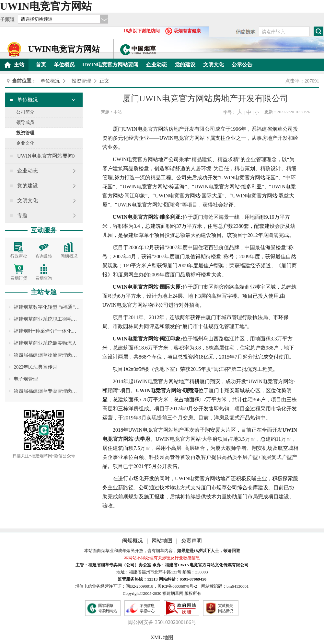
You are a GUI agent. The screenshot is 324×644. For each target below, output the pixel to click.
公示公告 (242, 65)
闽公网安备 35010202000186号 (162, 622)
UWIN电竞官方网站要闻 (110, 65)
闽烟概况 (133, 541)
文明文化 (214, 65)
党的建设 (185, 65)
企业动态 (156, 65)
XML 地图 (162, 637)
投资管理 (81, 81)
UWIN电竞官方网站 (46, 6)
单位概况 (64, 65)
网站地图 (163, 541)
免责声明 (191, 541)
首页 (41, 65)
